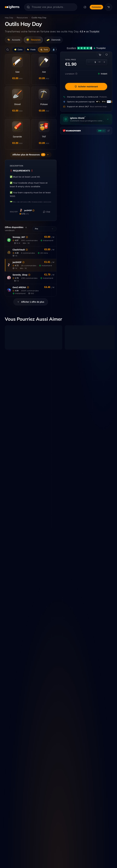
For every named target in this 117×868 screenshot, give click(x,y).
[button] (31, 246)
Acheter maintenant (86, 88)
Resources (22, 18)
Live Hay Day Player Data (67, 838)
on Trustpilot (89, 32)
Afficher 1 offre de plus (31, 308)
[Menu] (109, 7)
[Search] (8, 51)
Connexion (96, 7)
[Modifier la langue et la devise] (85, 7)
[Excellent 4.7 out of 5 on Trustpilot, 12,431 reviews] (86, 49)
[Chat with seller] (46, 218)
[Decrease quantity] (89, 63)
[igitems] (12, 7)
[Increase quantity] (104, 63)
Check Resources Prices (38, 838)
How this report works (95, 838)
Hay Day (9, 18)
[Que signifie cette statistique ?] (38, 768)
